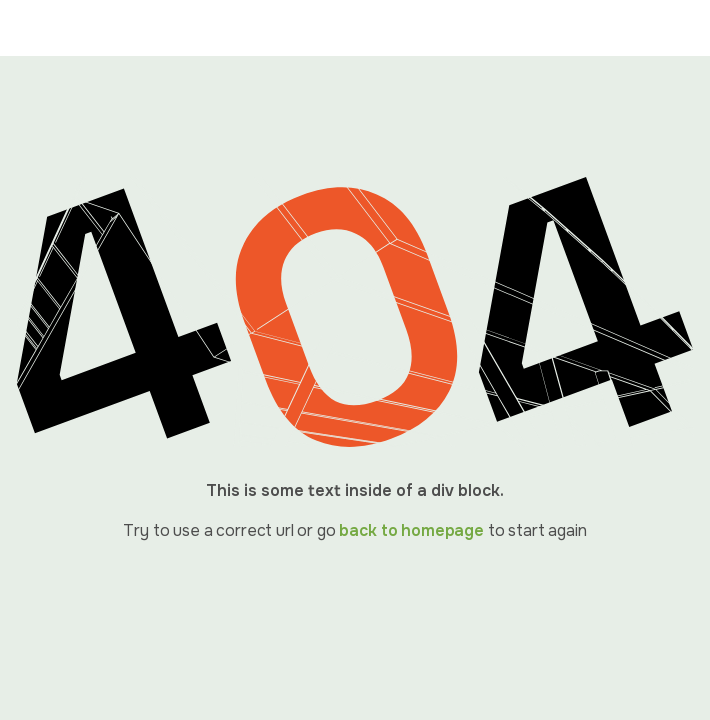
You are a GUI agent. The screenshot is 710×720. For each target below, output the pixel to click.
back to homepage (411, 530)
